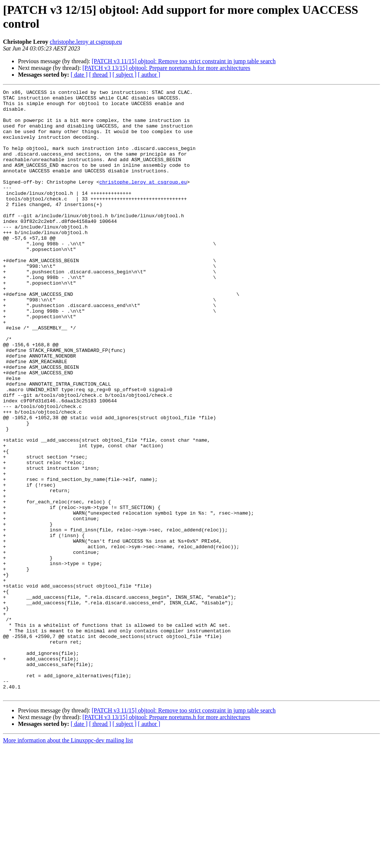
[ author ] (149, 75)
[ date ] (79, 75)
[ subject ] (125, 75)
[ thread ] (100, 75)
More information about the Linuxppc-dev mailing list (68, 861)
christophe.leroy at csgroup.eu (86, 42)
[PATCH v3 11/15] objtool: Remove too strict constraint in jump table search (184, 61)
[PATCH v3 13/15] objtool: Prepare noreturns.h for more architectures (166, 68)
